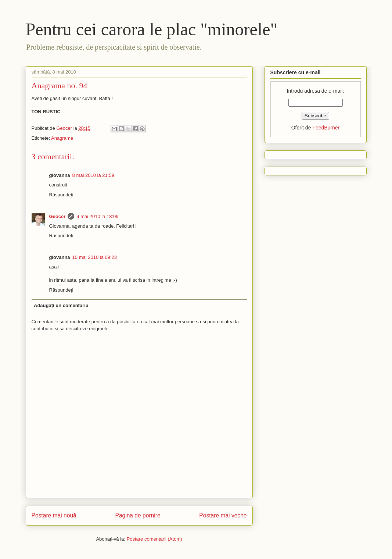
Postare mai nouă (54, 515)
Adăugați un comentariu (61, 305)
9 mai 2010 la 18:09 (97, 216)
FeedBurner (326, 128)
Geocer (57, 216)
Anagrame (62, 138)
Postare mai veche (223, 515)
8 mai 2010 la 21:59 (93, 175)
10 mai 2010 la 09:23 (95, 257)
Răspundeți (61, 195)
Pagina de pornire (138, 515)
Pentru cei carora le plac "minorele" (152, 29)
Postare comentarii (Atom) (154, 539)
